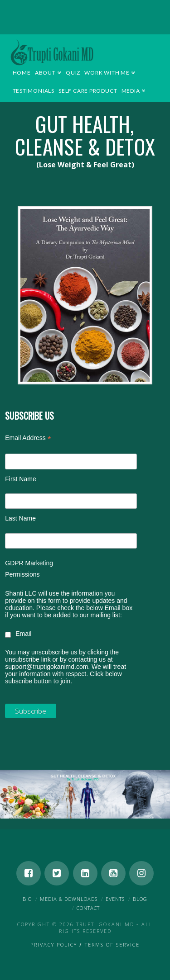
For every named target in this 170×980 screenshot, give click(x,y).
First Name (20, 479)
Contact (88, 908)
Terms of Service (112, 944)
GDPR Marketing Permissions (29, 569)
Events (115, 899)
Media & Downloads (69, 899)
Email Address (28, 439)
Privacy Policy (54, 944)
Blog (140, 899)
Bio (27, 899)
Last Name (20, 518)
